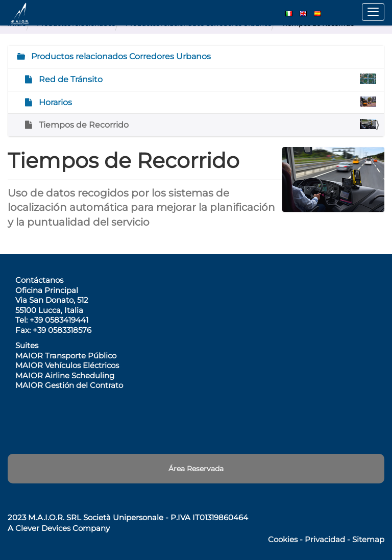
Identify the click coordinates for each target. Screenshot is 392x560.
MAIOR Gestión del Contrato (69, 385)
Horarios (206, 102)
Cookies (283, 539)
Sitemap (368, 539)
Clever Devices (43, 528)
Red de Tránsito (206, 79)
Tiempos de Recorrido (206, 124)
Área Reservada (196, 469)
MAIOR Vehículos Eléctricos (67, 365)
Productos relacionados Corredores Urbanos (120, 56)
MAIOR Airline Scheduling (65, 375)
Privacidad (325, 539)
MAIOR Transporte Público (66, 356)
